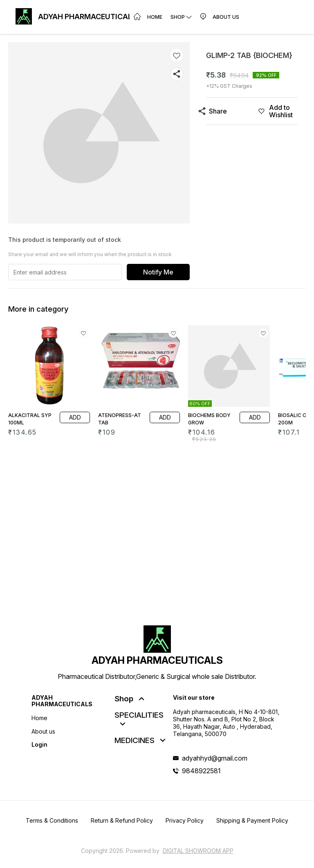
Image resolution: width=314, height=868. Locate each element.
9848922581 (201, 771)
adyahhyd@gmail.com (215, 758)
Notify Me (158, 272)
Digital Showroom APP (198, 851)
